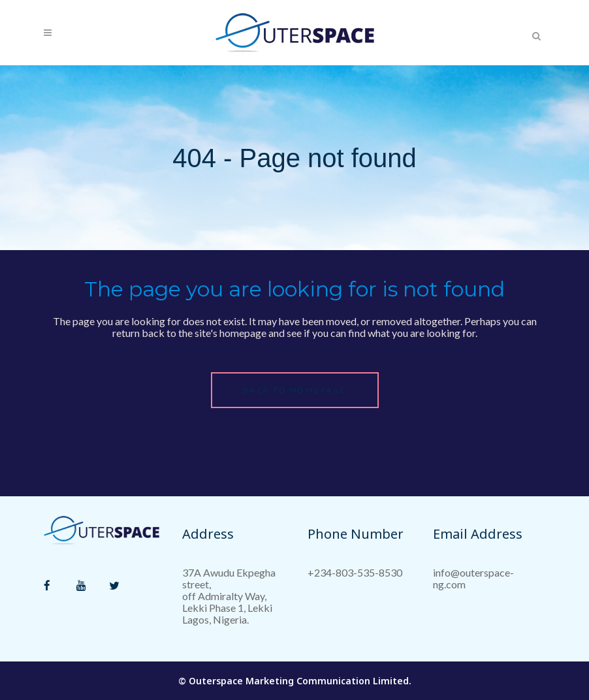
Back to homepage (295, 390)
